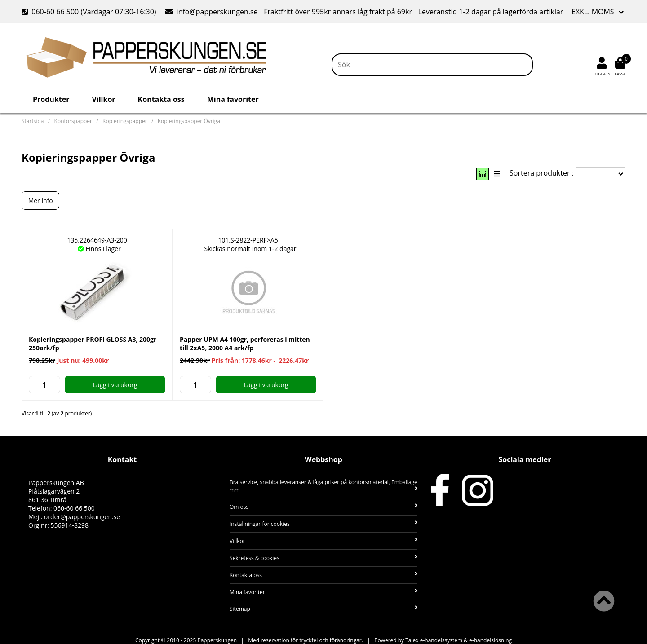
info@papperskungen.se (211, 12)
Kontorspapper (73, 121)
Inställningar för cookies (323, 524)
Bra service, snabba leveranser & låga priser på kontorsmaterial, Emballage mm (323, 486)
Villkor (103, 99)
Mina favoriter (233, 99)
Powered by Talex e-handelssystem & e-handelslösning (443, 640)
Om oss (323, 507)
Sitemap (323, 609)
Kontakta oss (161, 99)
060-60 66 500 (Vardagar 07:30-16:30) (90, 12)
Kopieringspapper (125, 121)
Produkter (51, 99)
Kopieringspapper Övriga (189, 121)
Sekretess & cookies (323, 558)
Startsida (33, 121)
